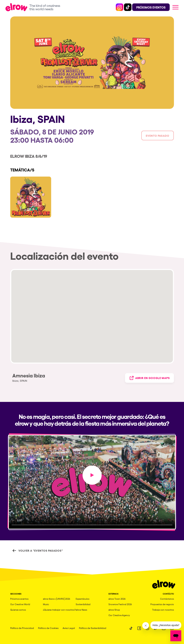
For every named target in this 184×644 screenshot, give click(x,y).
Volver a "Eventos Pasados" (38, 551)
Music (46, 604)
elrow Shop (114, 610)
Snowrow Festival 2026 (120, 604)
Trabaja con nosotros (163, 610)
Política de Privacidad (22, 628)
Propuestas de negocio (162, 604)
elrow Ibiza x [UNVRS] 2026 (57, 599)
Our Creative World (20, 604)
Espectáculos (83, 599)
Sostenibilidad (83, 604)
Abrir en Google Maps (149, 378)
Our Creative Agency (119, 615)
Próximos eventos (19, 599)
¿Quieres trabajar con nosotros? (59, 610)
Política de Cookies (48, 628)
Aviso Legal (69, 628)
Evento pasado (158, 136)
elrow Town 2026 (117, 599)
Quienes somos (18, 610)
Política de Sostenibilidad (93, 628)
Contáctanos (167, 599)
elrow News (81, 610)
